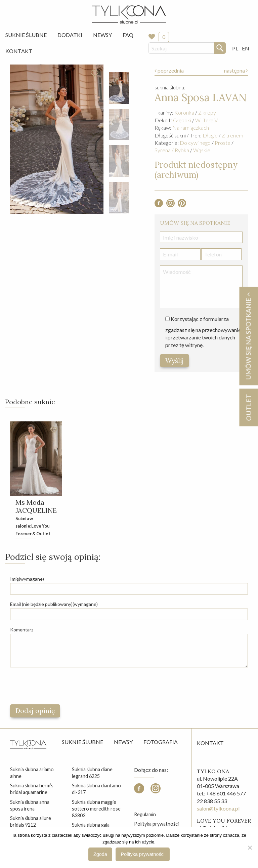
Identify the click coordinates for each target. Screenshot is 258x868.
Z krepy (207, 112)
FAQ (128, 35)
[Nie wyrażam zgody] (250, 848)
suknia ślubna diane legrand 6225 (92, 773)
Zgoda (100, 854)
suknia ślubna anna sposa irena (30, 805)
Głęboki (182, 120)
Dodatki (70, 35)
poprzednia (169, 70)
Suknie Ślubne (26, 35)
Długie (210, 135)
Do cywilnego (195, 143)
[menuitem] (26, 35)
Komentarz (22, 630)
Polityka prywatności (156, 824)
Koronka (184, 112)
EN (246, 48)
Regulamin (145, 814)
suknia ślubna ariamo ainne (32, 773)
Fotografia (161, 742)
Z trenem (232, 135)
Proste (223, 143)
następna (236, 70)
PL (235, 48)
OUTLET (248, 407)
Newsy (102, 35)
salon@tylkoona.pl (218, 808)
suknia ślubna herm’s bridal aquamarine (32, 789)
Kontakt (19, 51)
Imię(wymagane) (27, 579)
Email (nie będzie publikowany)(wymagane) (54, 604)
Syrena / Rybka (172, 150)
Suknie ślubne (82, 742)
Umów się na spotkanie (248, 336)
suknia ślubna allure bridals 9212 (31, 821)
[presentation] (61, 686)
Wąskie (202, 150)
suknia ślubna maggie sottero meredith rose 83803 (96, 809)
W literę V (206, 120)
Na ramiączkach (191, 128)
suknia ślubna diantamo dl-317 (96, 789)
